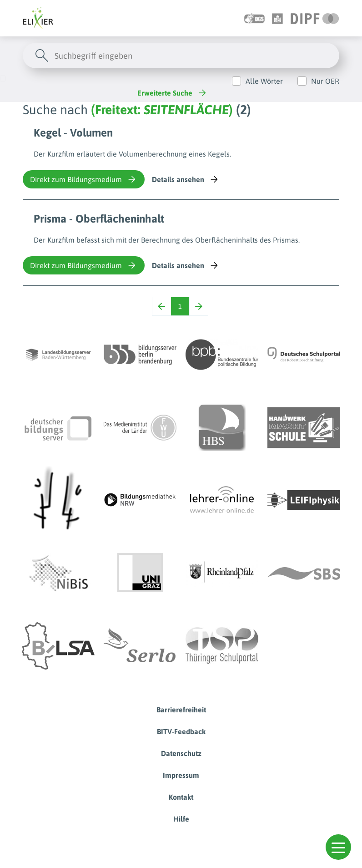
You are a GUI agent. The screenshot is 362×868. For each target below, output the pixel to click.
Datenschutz (181, 753)
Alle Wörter (264, 81)
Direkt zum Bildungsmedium (84, 179)
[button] (338, 847)
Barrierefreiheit (181, 710)
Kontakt (181, 797)
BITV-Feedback (181, 731)
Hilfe (181, 819)
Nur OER (325, 81)
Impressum (181, 775)
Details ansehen (186, 179)
